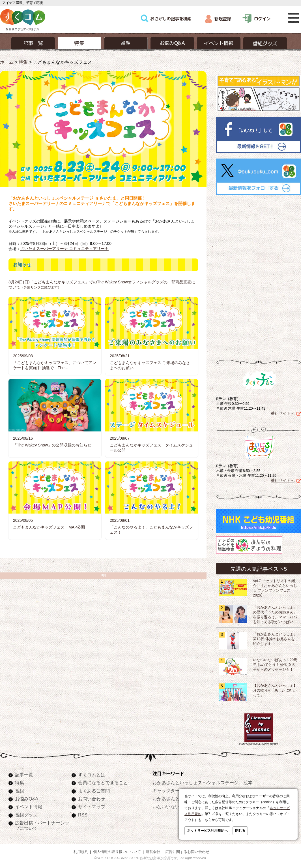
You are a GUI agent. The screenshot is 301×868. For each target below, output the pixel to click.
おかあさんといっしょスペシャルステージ (195, 781)
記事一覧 (24, 773)
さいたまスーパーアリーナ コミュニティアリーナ (64, 249)
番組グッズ (26, 814)
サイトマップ (92, 805)
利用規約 (81, 851)
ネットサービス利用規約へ (207, 831)
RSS (83, 814)
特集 (23, 62)
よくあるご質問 (94, 790)
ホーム (7, 62)
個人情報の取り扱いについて (117, 851)
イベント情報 (29, 805)
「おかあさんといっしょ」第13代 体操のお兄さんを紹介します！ (275, 638)
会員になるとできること (103, 781)
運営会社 (153, 851)
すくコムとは (92, 773)
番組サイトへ (283, 412)
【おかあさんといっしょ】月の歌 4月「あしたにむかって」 (275, 689)
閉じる (240, 831)
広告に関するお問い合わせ (187, 851)
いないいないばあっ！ (175, 805)
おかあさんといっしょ (175, 798)
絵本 (248, 781)
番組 (20, 790)
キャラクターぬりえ (173, 789)
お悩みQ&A (27, 798)
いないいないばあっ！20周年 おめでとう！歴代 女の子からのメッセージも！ (275, 664)
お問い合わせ (92, 798)
